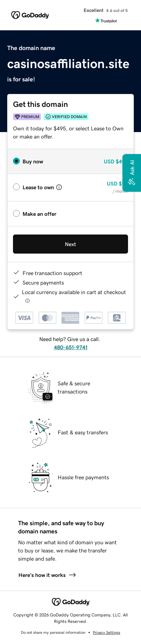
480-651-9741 (71, 347)
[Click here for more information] (27, 301)
